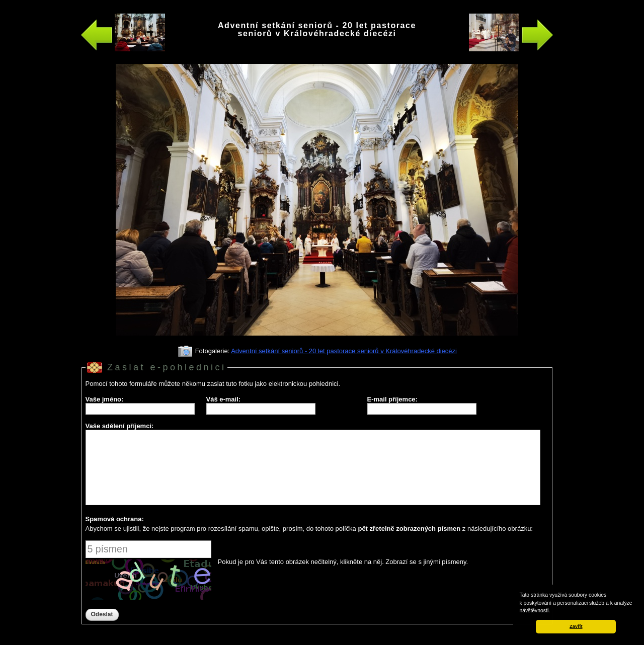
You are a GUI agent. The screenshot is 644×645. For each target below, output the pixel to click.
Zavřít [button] (576, 626)
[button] (552, 611)
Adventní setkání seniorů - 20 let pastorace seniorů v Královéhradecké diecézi (344, 351)
